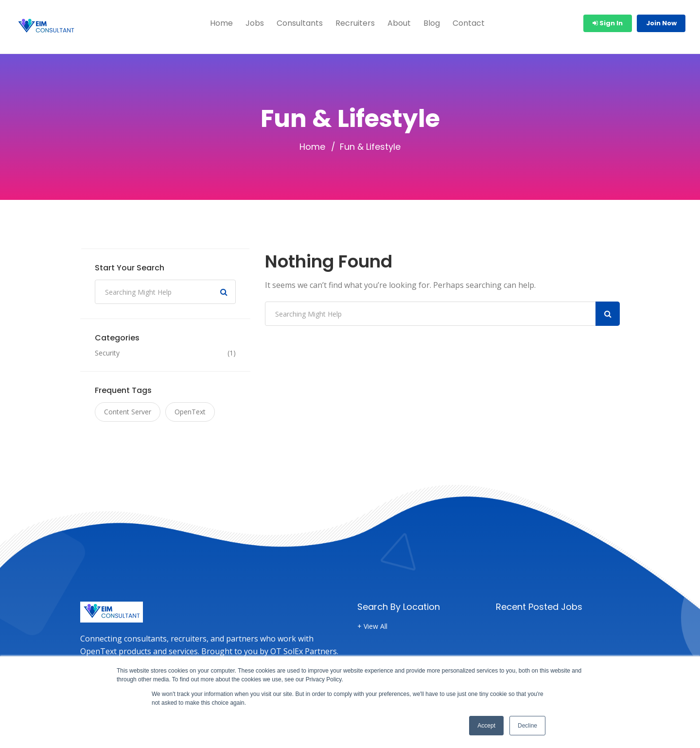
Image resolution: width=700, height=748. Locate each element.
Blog (432, 23)
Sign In (608, 23)
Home (221, 23)
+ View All (372, 626)
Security (107, 353)
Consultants (300, 23)
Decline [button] (527, 726)
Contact (469, 23)
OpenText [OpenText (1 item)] (190, 412)
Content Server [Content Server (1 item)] (128, 412)
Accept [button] (486, 726)
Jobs (255, 23)
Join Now (661, 23)
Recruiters (355, 23)
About (399, 23)
